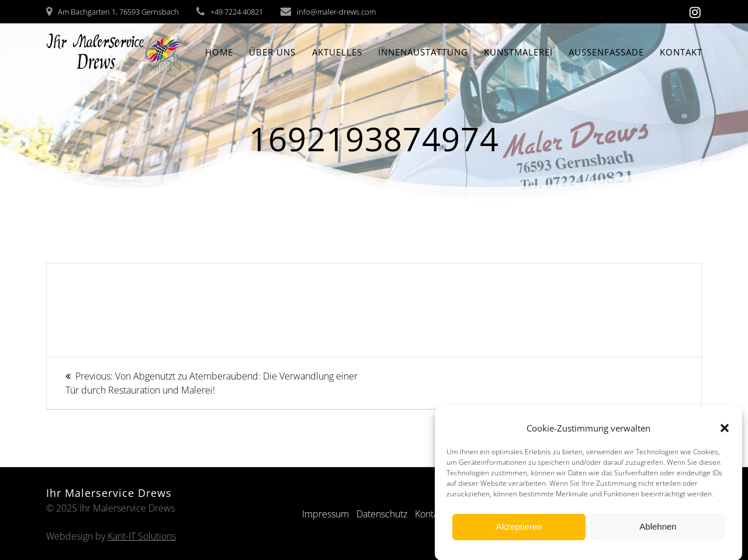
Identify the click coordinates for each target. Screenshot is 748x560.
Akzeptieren (519, 531)
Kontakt (681, 52)
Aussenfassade (606, 52)
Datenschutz (382, 514)
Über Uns (272, 52)
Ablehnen (658, 531)
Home (219, 52)
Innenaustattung (423, 52)
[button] (725, 432)
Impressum (325, 514)
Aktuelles (337, 52)
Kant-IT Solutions (142, 536)
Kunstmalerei (518, 52)
